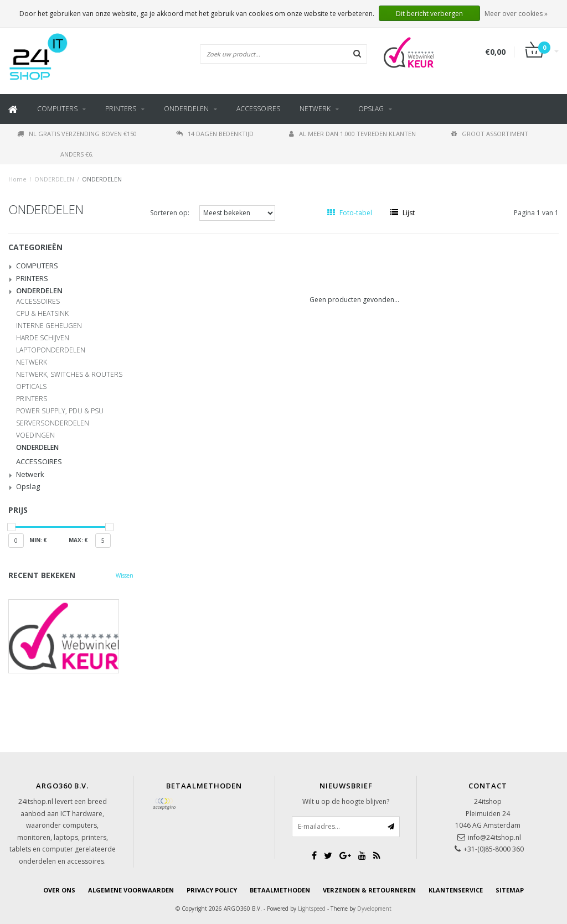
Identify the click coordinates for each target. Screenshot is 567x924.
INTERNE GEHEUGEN (49, 326)
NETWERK (32, 362)
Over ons (59, 890)
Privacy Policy (212, 890)
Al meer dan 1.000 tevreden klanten (352, 134)
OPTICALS (31, 387)
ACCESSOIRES (258, 109)
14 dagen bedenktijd (215, 134)
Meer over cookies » (516, 14)
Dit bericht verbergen (429, 14)
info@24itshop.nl (494, 837)
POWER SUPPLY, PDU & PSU (60, 411)
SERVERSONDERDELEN (53, 423)
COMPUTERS (57, 109)
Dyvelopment (374, 909)
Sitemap (510, 890)
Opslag (371, 109)
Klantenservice (456, 890)
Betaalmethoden (280, 890)
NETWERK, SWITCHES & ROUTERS (69, 375)
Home (17, 179)
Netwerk (315, 109)
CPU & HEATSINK (42, 314)
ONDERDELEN (186, 109)
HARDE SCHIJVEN (43, 338)
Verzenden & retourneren (369, 890)
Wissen (125, 575)
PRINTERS (121, 109)
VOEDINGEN (35, 435)
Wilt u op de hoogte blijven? (346, 801)
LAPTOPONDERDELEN (51, 350)
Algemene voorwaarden (131, 890)
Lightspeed (312, 909)
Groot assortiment (490, 134)
